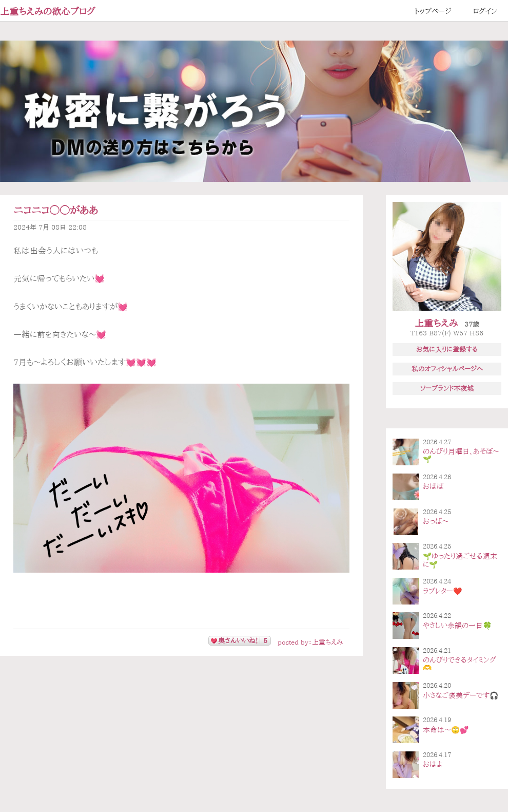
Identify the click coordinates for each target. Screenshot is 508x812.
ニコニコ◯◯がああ (56, 210)
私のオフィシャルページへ (447, 369)
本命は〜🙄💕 (446, 730)
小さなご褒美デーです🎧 (461, 695)
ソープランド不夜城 (447, 388)
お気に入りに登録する (447, 349)
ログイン (485, 11)
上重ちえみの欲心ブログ (48, 11)
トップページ (433, 11)
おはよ (433, 764)
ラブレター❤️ (442, 591)
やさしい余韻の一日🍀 (457, 626)
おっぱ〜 (436, 521)
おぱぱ (433, 486)
